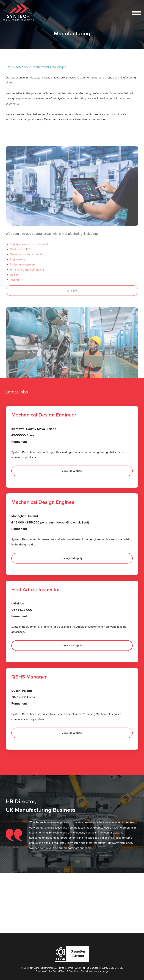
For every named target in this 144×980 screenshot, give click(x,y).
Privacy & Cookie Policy (47, 971)
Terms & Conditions (70, 971)
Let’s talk (72, 311)
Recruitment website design (95, 971)
